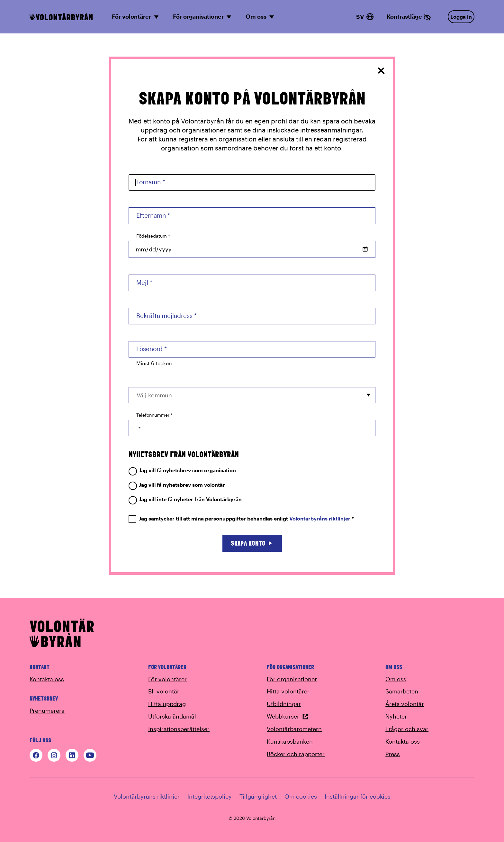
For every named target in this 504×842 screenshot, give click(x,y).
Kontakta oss (47, 679)
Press (393, 754)
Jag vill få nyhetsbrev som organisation (182, 471)
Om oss (396, 679)
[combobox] (252, 395)
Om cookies (301, 796)
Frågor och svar (407, 729)
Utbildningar (284, 704)
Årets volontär (405, 704)
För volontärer (167, 679)
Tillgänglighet (258, 796)
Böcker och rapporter (296, 754)
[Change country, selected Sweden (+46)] (136, 428)
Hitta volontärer (288, 691)
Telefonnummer (154, 415)
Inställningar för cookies (358, 796)
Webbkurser (288, 716)
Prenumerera (47, 711)
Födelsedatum (153, 236)
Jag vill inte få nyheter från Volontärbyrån (185, 499)
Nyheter (396, 716)
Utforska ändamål (172, 716)
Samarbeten (402, 691)
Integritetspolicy (210, 796)
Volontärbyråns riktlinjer (320, 518)
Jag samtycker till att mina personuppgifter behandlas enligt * (241, 519)
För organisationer (292, 679)
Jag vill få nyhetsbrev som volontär (177, 485)
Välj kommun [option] (154, 395)
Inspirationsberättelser (179, 729)
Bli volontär (164, 691)
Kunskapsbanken (290, 741)
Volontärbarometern (294, 729)
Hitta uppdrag (167, 704)
